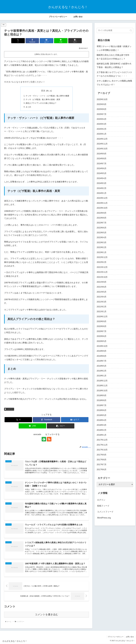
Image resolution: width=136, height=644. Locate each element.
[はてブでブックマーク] (46, 41)
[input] (115, 30)
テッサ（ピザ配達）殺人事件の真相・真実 (43, 100)
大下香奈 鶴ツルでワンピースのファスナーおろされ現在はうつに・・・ (114, 74)
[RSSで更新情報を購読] (49, 439)
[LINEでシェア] (61, 41)
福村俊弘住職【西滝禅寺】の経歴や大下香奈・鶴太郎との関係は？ (114, 66)
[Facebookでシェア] (32, 41)
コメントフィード (105, 512)
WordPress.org (104, 518)
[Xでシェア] (18, 41)
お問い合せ (130, 637)
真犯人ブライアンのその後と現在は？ (41, 103)
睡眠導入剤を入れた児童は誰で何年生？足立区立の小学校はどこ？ (113, 57)
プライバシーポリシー (116, 637)
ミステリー (9, 409)
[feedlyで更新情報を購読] (44, 439)
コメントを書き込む (47, 615)
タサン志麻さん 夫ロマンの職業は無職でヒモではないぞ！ (114, 83)
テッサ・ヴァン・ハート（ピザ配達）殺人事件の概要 (47, 96)
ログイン (101, 500)
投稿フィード (103, 506)
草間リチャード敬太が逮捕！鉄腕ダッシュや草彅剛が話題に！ (114, 48)
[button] (75, 41)
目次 (43, 91)
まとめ (28, 107)
